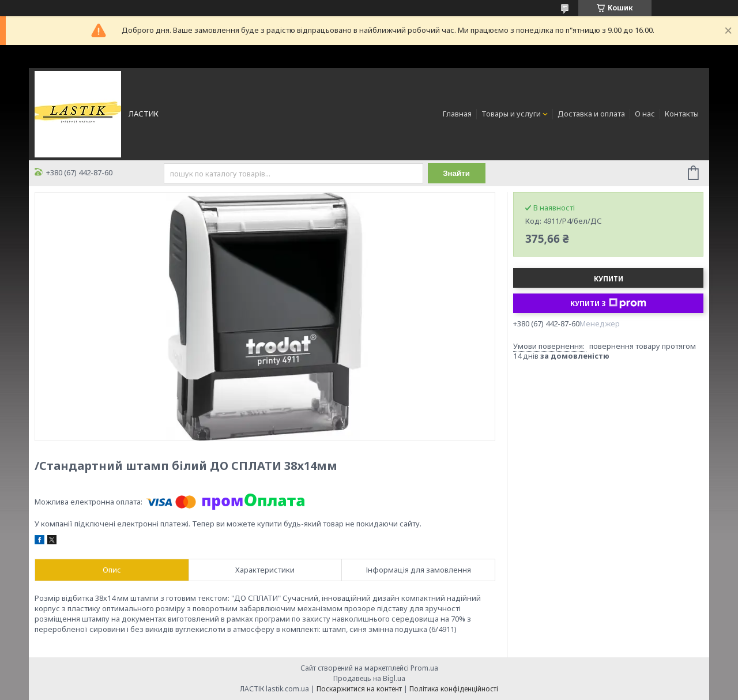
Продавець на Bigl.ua (369, 678)
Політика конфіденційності (454, 689)
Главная (457, 114)
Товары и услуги (511, 114)
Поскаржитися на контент (359, 689)
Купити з (608, 303)
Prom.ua (424, 668)
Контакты (682, 114)
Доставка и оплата (591, 114)
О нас (645, 114)
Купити (609, 279)
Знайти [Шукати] (456, 173)
